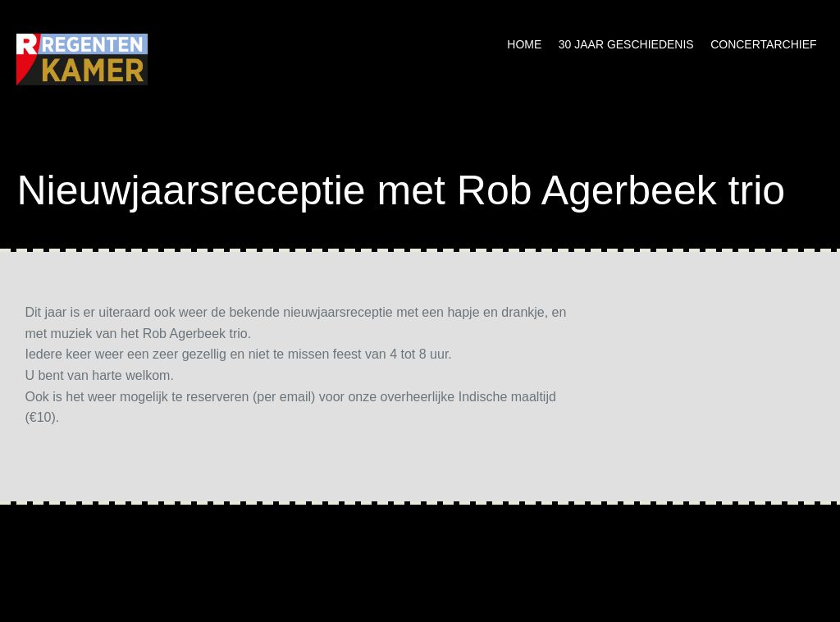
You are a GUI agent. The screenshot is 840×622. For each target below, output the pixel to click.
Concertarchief (763, 44)
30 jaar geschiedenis (626, 44)
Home (524, 44)
